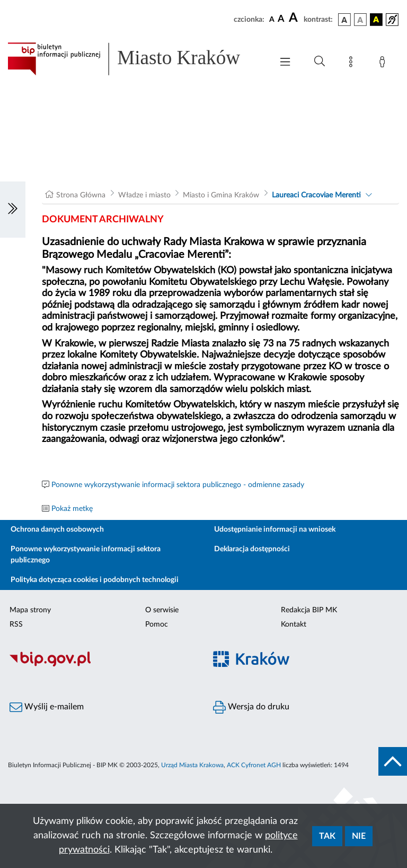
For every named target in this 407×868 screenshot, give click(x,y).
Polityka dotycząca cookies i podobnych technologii (95, 580)
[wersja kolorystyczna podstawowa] (344, 20)
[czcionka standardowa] (272, 19)
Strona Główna (81, 195)
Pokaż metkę (72, 509)
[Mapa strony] (353, 64)
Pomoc (157, 624)
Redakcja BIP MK (309, 610)
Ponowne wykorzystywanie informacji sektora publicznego (86, 555)
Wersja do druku (251, 707)
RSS (16, 624)
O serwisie (162, 610)
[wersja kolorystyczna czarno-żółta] (376, 20)
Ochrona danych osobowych (57, 530)
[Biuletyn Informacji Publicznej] (102, 665)
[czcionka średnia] (281, 19)
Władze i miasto (144, 195)
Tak (327, 836)
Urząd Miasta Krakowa (192, 765)
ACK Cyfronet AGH (254, 765)
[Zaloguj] (384, 64)
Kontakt (294, 624)
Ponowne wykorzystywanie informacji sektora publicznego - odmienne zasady (178, 485)
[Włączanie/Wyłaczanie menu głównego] (285, 63)
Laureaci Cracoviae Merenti (316, 195)
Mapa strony (30, 610)
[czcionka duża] (295, 18)
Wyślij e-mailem (47, 707)
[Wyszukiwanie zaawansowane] (320, 62)
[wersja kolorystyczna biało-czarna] (360, 20)
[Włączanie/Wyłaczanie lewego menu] (13, 210)
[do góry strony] (393, 761)
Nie (359, 836)
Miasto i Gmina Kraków (221, 195)
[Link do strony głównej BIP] (135, 59)
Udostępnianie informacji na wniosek (275, 530)
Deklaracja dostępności (252, 549)
